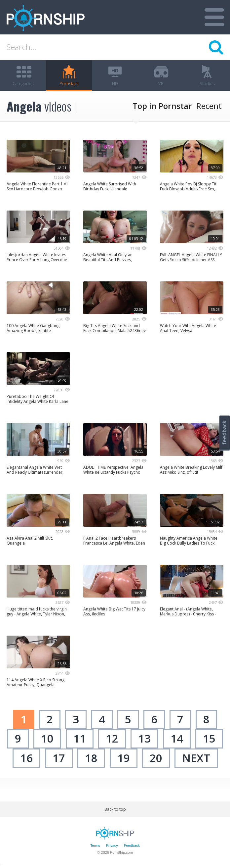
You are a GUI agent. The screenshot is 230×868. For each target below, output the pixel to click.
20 (156, 758)
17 (59, 758)
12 (112, 738)
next (196, 758)
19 (124, 758)
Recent (209, 106)
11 (80, 738)
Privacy (112, 845)
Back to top (115, 809)
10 (47, 738)
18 (91, 758)
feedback (224, 433)
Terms (95, 845)
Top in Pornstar (162, 106)
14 (177, 738)
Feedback (132, 845)
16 (26, 758)
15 (209, 738)
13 (144, 738)
